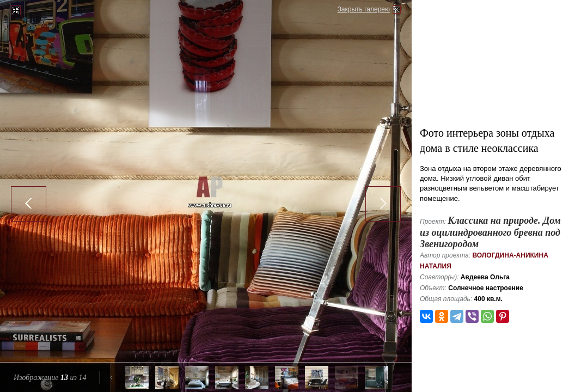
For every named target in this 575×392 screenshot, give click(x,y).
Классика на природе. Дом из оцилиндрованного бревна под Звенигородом (490, 232)
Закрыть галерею (364, 9)
